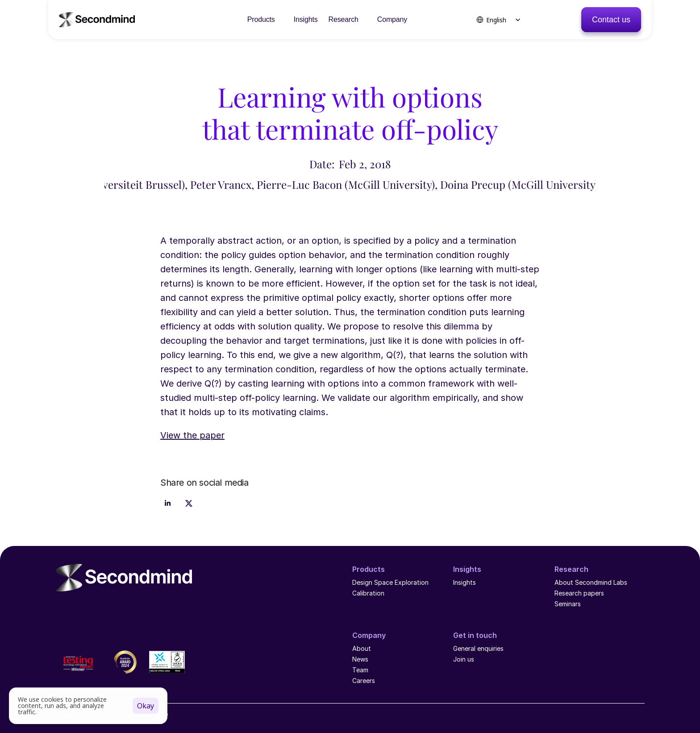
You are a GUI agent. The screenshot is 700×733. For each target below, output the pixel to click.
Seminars (568, 604)
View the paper (192, 435)
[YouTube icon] (79, 608)
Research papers (579, 593)
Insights (465, 582)
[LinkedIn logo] (61, 608)
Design (362, 582)
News (360, 659)
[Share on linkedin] (167, 504)
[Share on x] (189, 504)
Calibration (368, 593)
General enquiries (478, 648)
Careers (364, 681)
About (362, 648)
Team (361, 670)
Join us (464, 659)
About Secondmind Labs (591, 582)
